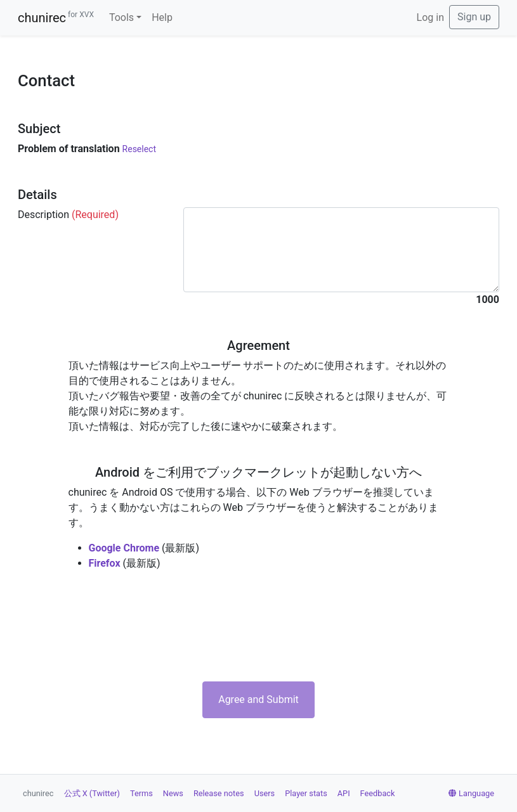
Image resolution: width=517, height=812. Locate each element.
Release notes (219, 793)
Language (471, 793)
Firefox (105, 563)
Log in (430, 17)
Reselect (139, 149)
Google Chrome (124, 548)
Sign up (474, 17)
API (344, 793)
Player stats (306, 793)
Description (68, 215)
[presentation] (259, 626)
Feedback (378, 793)
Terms (141, 793)
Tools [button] (121, 17)
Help (162, 17)
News (173, 793)
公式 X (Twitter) (92, 793)
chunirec (56, 18)
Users (265, 793)
